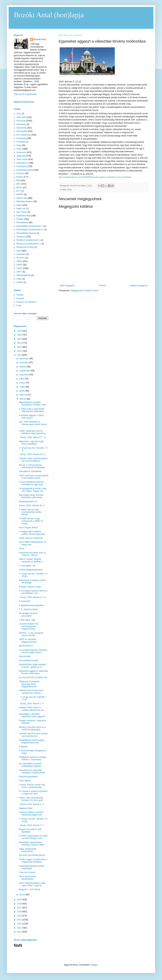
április (22, 391)
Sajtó (19, 251)
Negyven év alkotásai (26, 302)
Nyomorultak (25, 656)
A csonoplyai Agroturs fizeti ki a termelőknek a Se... (33, 592)
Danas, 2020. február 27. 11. (33, 437)
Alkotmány (21, 124)
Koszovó (20, 173)
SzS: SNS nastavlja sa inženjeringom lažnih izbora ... (33, 424)
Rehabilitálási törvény (26, 233)
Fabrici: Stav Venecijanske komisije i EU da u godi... (32, 799)
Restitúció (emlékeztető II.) (29, 244)
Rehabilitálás (22, 223)
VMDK (19, 261)
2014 (20, 920)
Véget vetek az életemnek (31, 538)
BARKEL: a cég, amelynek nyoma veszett (31, 634)
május (22, 387)
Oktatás (20, 219)
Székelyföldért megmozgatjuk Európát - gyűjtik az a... (32, 666)
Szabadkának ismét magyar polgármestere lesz (32, 741)
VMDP (19, 265)
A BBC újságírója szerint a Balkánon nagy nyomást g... (33, 432)
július (22, 379)
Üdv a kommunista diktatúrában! (27, 878)
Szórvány (21, 258)
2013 (20, 924)
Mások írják (22, 198)
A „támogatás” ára (27, 566)
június (22, 383)
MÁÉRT (20, 194)
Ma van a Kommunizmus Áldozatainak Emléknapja (32, 466)
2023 (20, 343)
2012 (20, 928)
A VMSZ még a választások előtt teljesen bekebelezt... (32, 410)
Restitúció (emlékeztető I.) (28, 240)
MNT (19, 184)
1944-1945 (21, 117)
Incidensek (21, 152)
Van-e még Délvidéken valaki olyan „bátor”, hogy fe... (32, 884)
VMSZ (19, 268)
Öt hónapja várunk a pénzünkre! (28, 615)
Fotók (19, 306)
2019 (20, 900)
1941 (19, 114)
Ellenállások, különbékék (30, 471)
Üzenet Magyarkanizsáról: (31, 570)
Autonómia (21, 128)
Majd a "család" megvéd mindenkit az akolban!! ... (32, 560)
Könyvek (20, 298)
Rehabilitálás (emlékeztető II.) (30, 230)
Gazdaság (21, 138)
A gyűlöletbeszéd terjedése (31, 605)
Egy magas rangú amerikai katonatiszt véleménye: (31, 496)
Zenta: (22, 549)
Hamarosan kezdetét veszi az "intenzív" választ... (32, 554)
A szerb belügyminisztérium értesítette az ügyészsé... (32, 483)
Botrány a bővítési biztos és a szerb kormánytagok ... (32, 728)
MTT (19, 191)
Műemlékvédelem (24, 202)
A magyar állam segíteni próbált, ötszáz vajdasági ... (33, 533)
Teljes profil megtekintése (25, 94)
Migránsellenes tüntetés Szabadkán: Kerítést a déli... (33, 404)
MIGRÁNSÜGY (26, 646)
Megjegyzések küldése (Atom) (85, 291)
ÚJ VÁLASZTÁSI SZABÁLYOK (33, 678)
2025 (20, 335)
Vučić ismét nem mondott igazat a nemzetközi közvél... (34, 477)
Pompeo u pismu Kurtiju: (30, 587)
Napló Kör (21, 209)
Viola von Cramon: (27, 872)
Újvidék (20, 282)
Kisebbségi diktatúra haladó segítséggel (32, 867)
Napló (19, 205)
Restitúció (21, 237)
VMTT (19, 272)
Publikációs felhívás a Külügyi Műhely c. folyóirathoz (33, 758)
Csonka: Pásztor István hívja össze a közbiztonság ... (32, 786)
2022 (20, 347)
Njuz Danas (22, 212)
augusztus (24, 375)
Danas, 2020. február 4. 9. (32, 804)
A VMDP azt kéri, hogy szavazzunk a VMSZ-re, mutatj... (31, 521)
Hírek (70, 190)
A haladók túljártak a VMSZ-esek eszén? (32, 417)
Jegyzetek (21, 156)
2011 (20, 932)
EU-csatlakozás (24, 135)
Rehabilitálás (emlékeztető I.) (30, 226)
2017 (20, 908)
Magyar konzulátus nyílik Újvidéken (30, 831)
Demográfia (22, 131)
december (24, 359)
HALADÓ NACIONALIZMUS (32, 855)
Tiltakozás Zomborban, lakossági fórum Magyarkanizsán (29, 684)
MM (18, 180)
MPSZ (19, 188)
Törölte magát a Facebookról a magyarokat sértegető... (33, 861)
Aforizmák (21, 121)
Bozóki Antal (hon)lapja (49, 15)
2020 (20, 355)
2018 (20, 904)
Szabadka (21, 254)
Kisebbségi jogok (24, 170)
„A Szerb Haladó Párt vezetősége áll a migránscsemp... (29, 626)
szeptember (25, 371)
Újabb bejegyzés (67, 286)
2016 (20, 912)
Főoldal (102, 286)
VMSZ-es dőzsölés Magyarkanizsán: (28, 641)
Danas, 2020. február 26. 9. (32, 454)
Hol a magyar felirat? (29, 528)
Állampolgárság (24, 275)
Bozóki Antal (40, 39)
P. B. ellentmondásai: (29, 609)
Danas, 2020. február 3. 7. (32, 825)
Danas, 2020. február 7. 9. (32, 704)
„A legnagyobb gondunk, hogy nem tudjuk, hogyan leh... (33, 490)
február (23, 399)
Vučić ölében (25, 781)
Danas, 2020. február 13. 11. (33, 597)
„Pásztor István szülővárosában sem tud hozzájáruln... (33, 460)
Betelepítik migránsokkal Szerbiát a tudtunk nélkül (32, 844)
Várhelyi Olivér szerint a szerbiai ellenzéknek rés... (32, 709)
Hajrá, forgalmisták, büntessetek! (28, 850)
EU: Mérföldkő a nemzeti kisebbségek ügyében (30, 765)
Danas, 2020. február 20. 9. (32, 506)
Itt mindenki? (25, 601)
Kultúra (20, 177)
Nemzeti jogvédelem (28, 777)
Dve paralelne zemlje (29, 661)
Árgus (19, 279)
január (23, 895)
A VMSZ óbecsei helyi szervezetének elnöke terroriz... (30, 512)
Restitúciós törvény (25, 247)
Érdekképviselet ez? (28, 502)
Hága (19, 145)
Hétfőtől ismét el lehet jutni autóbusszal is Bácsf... (31, 692)
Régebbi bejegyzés (139, 286)
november (24, 363)
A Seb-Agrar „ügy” (27, 620)
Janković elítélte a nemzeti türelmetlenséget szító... (31, 813)
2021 (20, 351)
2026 (20, 331)
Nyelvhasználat (23, 216)
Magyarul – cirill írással (29, 889)
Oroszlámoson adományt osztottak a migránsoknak (32, 771)
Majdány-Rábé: (26, 808)
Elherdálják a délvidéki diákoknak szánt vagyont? (32, 715)
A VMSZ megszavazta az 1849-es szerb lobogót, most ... (33, 837)
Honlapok (21, 142)
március (23, 395)
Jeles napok (22, 159)
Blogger (94, 965)
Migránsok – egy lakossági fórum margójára (31, 443)
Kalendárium (22, 163)
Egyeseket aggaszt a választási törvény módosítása (33, 672)
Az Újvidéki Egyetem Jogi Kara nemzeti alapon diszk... (33, 651)
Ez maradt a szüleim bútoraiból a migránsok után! (33, 792)
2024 (20, 339)
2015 (20, 916)
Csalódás (23, 747)
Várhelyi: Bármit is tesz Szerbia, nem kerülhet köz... (34, 735)
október (23, 367)
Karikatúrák (22, 166)
